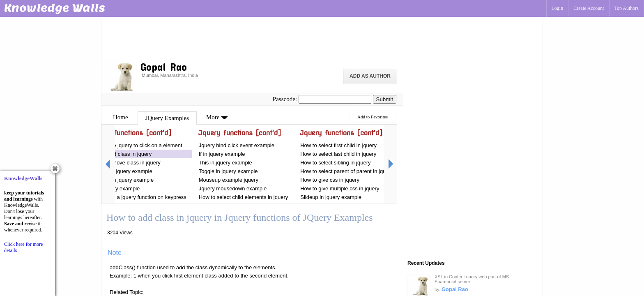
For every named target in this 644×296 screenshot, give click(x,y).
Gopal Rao (455, 289)
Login (558, 8)
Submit (385, 99)
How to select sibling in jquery (335, 163)
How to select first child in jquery (338, 145)
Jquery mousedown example (233, 188)
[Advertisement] (252, 39)
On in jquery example (115, 188)
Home (121, 117)
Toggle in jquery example (229, 171)
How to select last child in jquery (338, 154)
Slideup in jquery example (331, 197)
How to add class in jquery (120, 154)
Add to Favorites (373, 117)
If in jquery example (222, 154)
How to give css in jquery (330, 180)
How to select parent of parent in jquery (347, 171)
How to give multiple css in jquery (340, 188)
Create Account (589, 8)
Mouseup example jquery (229, 180)
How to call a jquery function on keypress (138, 197)
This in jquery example (225, 163)
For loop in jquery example (121, 171)
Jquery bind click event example (237, 145)
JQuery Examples (167, 118)
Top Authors (627, 8)
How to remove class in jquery (125, 163)
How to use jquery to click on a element (136, 145)
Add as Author (370, 76)
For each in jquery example (121, 180)
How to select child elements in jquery (244, 197)
